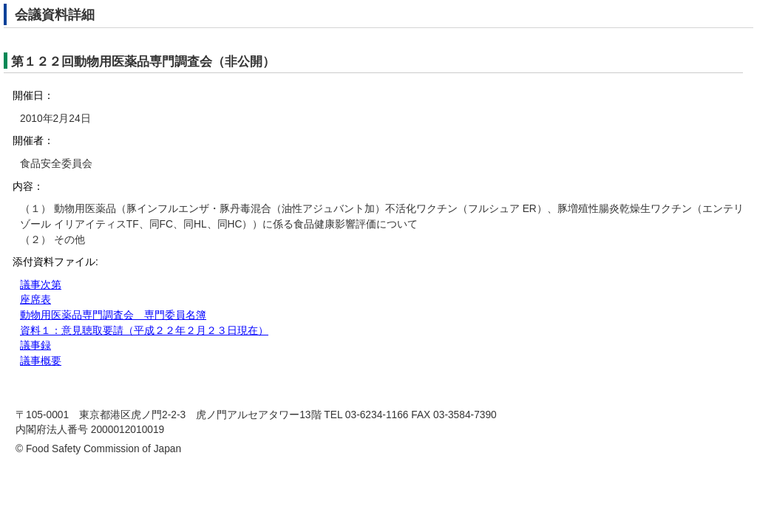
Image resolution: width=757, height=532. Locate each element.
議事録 (35, 345)
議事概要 (41, 361)
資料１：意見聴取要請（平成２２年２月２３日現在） (144, 331)
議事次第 (41, 285)
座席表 (35, 300)
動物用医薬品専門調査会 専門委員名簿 (113, 315)
